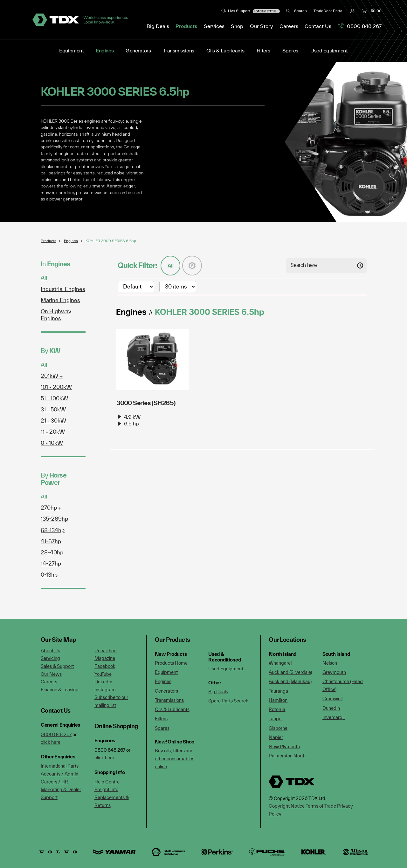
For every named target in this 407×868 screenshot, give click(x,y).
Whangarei (280, 663)
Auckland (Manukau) (290, 681)
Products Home (171, 663)
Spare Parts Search (228, 701)
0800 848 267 (360, 26)
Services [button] (214, 26)
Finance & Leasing (60, 690)
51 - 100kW (54, 398)
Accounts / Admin (59, 774)
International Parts (60, 766)
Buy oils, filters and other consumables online (175, 758)
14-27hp (51, 563)
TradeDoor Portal (328, 11)
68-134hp (53, 530)
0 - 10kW (52, 443)
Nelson (330, 663)
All (44, 278)
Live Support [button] (250, 11)
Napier (276, 737)
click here (51, 742)
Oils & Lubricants (225, 51)
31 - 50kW (53, 409)
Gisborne (278, 728)
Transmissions (179, 51)
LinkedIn (103, 682)
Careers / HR (54, 782)
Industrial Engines (63, 289)
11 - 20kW (53, 432)
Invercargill (334, 717)
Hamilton (278, 700)
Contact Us (318, 26)
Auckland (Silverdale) (290, 672)
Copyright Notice (287, 806)
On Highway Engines (56, 315)
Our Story (262, 26)
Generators (138, 51)
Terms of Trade (321, 806)
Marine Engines (60, 300)
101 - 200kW (56, 387)
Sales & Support (57, 666)
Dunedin (331, 708)
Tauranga (278, 691)
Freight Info (106, 789)
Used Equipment (329, 51)
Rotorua (277, 709)
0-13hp (49, 575)
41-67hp (51, 541)
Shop (237, 26)
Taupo (275, 719)
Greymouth (334, 672)
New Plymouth (284, 746)
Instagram (105, 690)
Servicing (50, 658)
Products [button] (186, 26)
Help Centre (107, 782)
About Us (50, 651)
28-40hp (52, 552)
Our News (51, 674)
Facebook (105, 666)
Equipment (71, 51)
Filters (263, 51)
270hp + (51, 508)
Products (48, 241)
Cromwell (332, 698)
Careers (289, 26)
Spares (290, 51)
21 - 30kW (53, 420)
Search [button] (297, 11)
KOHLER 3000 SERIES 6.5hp (111, 241)
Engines (105, 51)
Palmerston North (287, 756)
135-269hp (54, 519)
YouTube (103, 674)
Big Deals (158, 26)
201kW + (52, 376)
